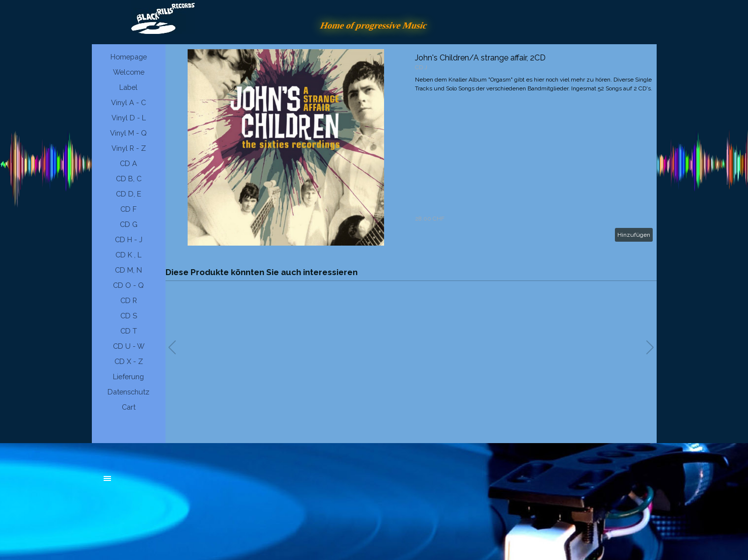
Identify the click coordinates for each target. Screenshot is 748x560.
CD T (129, 331)
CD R (129, 300)
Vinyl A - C (128, 102)
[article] (411, 147)
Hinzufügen (634, 235)
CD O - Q (128, 285)
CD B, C (129, 179)
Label (128, 87)
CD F (128, 209)
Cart (129, 407)
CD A (128, 163)
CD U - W (129, 346)
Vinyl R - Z (129, 148)
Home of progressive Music (374, 25)
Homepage (129, 57)
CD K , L (128, 255)
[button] (650, 347)
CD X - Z (129, 361)
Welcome (129, 72)
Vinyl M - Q (128, 133)
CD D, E (129, 194)
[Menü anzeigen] (108, 478)
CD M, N (128, 270)
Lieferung (128, 377)
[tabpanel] (178, 483)
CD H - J (129, 239)
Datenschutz (128, 392)
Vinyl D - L (129, 118)
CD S (129, 316)
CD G (129, 224)
